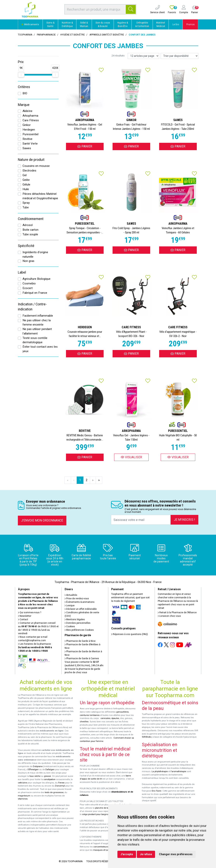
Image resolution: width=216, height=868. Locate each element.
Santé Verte (30, 144)
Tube (26, 207)
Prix (21, 62)
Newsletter (25, 616)
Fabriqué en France (35, 293)
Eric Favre (157, 791)
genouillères (122, 712)
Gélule (26, 185)
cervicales (105, 718)
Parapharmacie (46, 35)
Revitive (27, 139)
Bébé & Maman (84, 24)
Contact (23, 619)
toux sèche (35, 776)
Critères (24, 87)
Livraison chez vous (169, 616)
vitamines (23, 799)
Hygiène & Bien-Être (123, 24)
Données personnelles (78, 623)
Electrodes (29, 171)
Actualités (71, 595)
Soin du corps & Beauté (103, 24)
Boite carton (30, 230)
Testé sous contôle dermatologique (35, 340)
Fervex (61, 783)
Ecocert (28, 288)
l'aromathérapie (178, 771)
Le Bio (176, 24)
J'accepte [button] (127, 854)
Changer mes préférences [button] (176, 854)
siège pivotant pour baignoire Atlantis (100, 814)
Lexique (70, 606)
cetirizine (22, 783)
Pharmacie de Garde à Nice (80, 641)
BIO (25, 93)
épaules (115, 718)
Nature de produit (31, 160)
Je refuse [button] (146, 854)
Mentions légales (75, 619)
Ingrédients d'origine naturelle (35, 254)
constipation (49, 779)
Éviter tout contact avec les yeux (40, 349)
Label (22, 272)
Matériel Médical (161, 24)
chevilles (84, 722)
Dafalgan (50, 770)
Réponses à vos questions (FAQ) (130, 634)
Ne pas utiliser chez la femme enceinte (37, 323)
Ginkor (27, 125)
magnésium (24, 796)
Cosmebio (29, 283)
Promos (190, 24)
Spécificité (26, 246)
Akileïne (27, 111)
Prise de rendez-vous (77, 599)
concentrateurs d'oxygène (106, 847)
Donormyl (60, 786)
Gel (25, 175)
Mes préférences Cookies (79, 630)
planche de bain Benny (106, 808)
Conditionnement (31, 219)
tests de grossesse (54, 792)
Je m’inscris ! (184, 520)
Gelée (26, 180)
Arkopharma (30, 116)
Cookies (70, 626)
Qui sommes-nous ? (30, 612)
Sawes (27, 148)
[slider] (21, 75)
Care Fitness (31, 120)
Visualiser (131, 457)
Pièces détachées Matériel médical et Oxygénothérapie (40, 196)
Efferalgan (33, 770)
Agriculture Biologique (36, 279)
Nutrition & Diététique (67, 24)
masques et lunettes (103, 850)
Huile (26, 189)
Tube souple (30, 234)
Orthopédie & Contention (142, 24)
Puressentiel (30, 134)
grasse (47, 776)
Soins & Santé (50, 24)
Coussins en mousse (36, 166)
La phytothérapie (160, 771)
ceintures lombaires (90, 715)
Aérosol (28, 225)
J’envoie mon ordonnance (42, 520)
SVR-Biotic (147, 737)
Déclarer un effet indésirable (81, 609)
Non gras (28, 261)
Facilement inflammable (38, 316)
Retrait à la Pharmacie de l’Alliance (177, 612)
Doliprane (38, 766)
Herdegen (29, 130)
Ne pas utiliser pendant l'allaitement (37, 331)
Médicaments (30, 24)
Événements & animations (80, 602)
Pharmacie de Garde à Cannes (82, 658)
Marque (24, 105)
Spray (26, 203)
